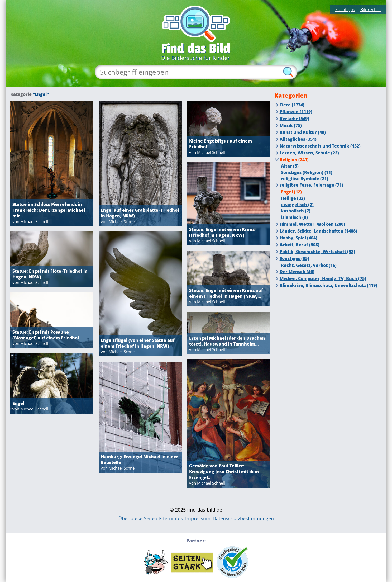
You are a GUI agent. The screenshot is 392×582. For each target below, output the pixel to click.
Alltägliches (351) (298, 139)
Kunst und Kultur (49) (303, 132)
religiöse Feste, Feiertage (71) (311, 185)
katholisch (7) (296, 211)
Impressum (198, 518)
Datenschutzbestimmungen (243, 518)
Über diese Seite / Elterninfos (151, 518)
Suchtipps (345, 10)
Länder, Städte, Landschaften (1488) (318, 231)
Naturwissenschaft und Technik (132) (320, 146)
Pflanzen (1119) (296, 112)
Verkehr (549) (294, 119)
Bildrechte (371, 10)
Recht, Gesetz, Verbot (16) (309, 265)
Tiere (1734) (292, 105)
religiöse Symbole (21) (305, 179)
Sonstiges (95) (294, 258)
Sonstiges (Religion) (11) (307, 172)
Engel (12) (291, 192)
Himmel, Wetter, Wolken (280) (312, 224)
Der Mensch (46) (297, 272)
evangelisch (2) (297, 205)
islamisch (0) (294, 217)
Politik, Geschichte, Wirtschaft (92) (317, 252)
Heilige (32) (293, 198)
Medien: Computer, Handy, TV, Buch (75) (323, 278)
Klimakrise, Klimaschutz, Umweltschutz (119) (328, 285)
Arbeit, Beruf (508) (300, 245)
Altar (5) (290, 166)
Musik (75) (291, 125)
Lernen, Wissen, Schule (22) (309, 153)
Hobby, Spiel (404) (298, 238)
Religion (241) (294, 160)
